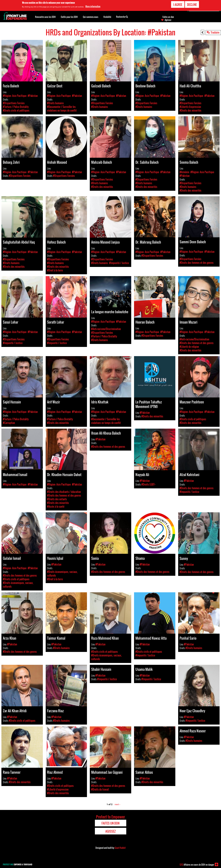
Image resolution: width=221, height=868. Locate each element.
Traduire (215, 32)
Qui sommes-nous (91, 17)
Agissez (168, 20)
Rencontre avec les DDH (45, 17)
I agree (178, 5)
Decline (192, 5)
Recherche (122, 17)
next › (117, 804)
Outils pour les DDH (69, 17)
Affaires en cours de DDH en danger (197, 865)
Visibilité (107, 17)
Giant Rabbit (120, 848)
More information (93, 6)
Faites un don (168, 17)
